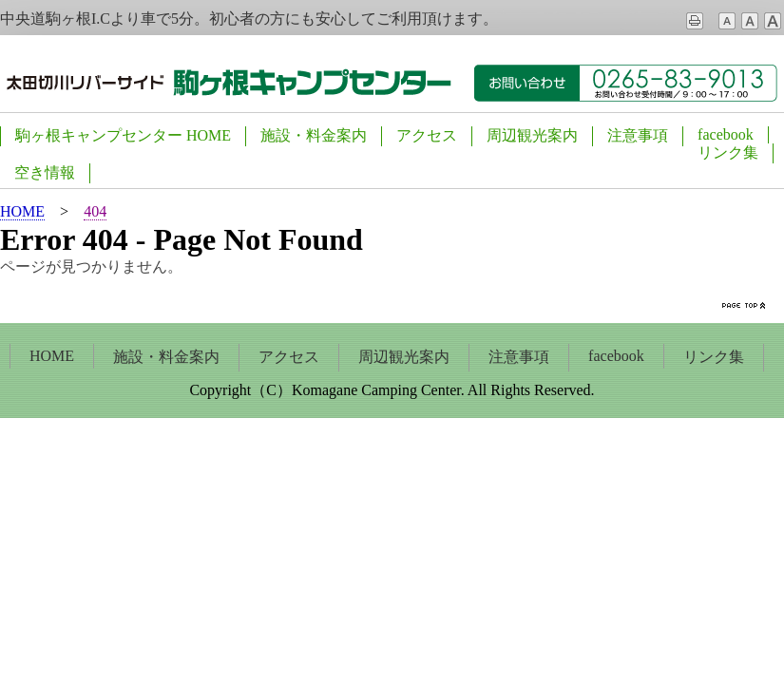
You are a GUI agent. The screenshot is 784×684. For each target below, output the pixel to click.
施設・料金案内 (314, 135)
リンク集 (728, 152)
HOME (52, 356)
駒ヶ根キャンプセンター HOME (123, 135)
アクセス (427, 135)
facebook (726, 134)
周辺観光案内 (532, 135)
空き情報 (45, 172)
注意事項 (638, 135)
